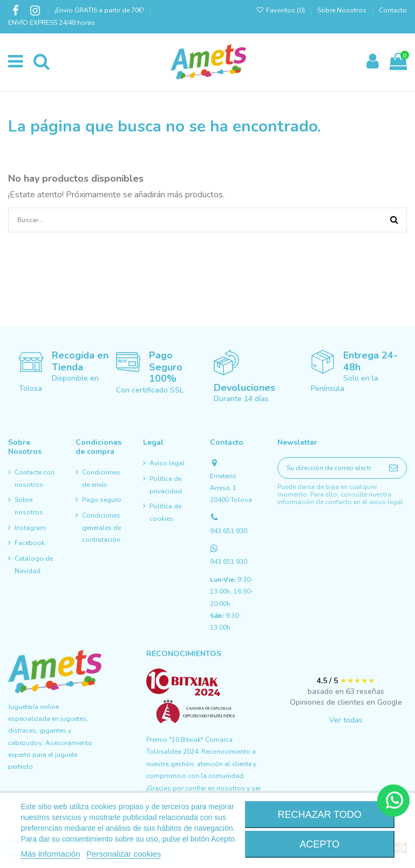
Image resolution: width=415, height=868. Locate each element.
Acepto (319, 844)
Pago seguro (102, 500)
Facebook (30, 543)
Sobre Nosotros (342, 10)
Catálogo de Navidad (34, 564)
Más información (50, 854)
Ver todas (346, 720)
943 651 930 (229, 531)
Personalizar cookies (124, 854)
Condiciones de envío (101, 478)
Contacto (393, 10)
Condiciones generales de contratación (101, 528)
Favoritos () (281, 10)
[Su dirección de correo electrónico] (329, 468)
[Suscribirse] (393, 468)
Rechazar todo (319, 815)
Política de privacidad (166, 485)
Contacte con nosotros (35, 478)
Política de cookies (165, 512)
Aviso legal (167, 463)
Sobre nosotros (29, 506)
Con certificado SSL (150, 390)
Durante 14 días (241, 399)
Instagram (30, 528)
